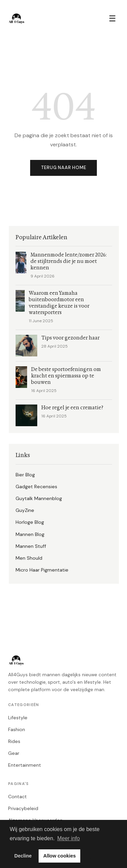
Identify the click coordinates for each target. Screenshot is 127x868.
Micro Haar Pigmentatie (42, 570)
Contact (17, 797)
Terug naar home (64, 168)
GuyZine (25, 510)
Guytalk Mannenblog (39, 498)
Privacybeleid (23, 808)
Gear (14, 753)
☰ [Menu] (112, 18)
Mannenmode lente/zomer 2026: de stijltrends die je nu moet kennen (69, 261)
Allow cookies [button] (60, 856)
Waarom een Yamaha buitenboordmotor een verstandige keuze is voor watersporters (59, 303)
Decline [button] (23, 856)
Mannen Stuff (31, 546)
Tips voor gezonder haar (70, 338)
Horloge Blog (30, 522)
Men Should (29, 558)
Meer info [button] (69, 838)
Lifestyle (18, 718)
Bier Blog (25, 475)
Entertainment (25, 765)
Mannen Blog (30, 534)
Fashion (17, 729)
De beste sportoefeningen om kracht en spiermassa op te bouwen (66, 376)
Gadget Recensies (36, 487)
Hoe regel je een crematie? (72, 408)
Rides (14, 741)
